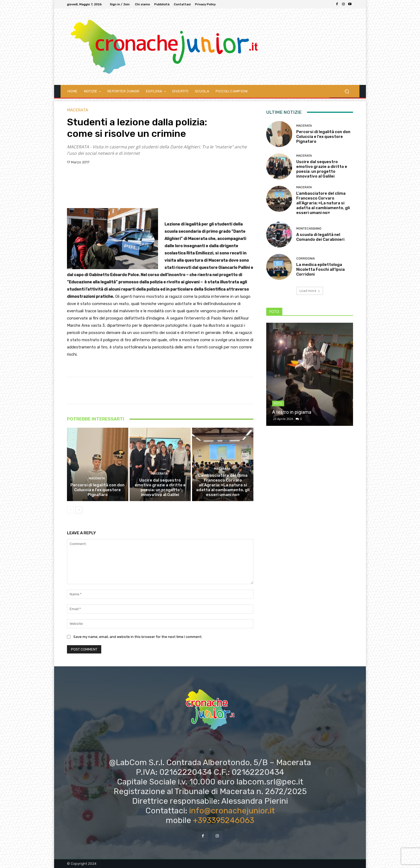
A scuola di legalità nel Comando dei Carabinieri (320, 237)
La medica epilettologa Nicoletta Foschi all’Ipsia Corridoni (320, 269)
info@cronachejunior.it (232, 811)
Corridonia (305, 259)
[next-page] (79, 510)
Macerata (78, 110)
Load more (310, 291)
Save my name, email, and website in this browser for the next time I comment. (138, 637)
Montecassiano (309, 229)
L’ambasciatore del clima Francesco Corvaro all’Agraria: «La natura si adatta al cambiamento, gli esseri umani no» (223, 485)
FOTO (278, 404)
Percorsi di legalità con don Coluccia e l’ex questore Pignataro (97, 490)
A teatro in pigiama (292, 412)
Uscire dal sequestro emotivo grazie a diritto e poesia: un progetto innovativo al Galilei (160, 487)
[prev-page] (70, 510)
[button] (347, 91)
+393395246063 (224, 820)
